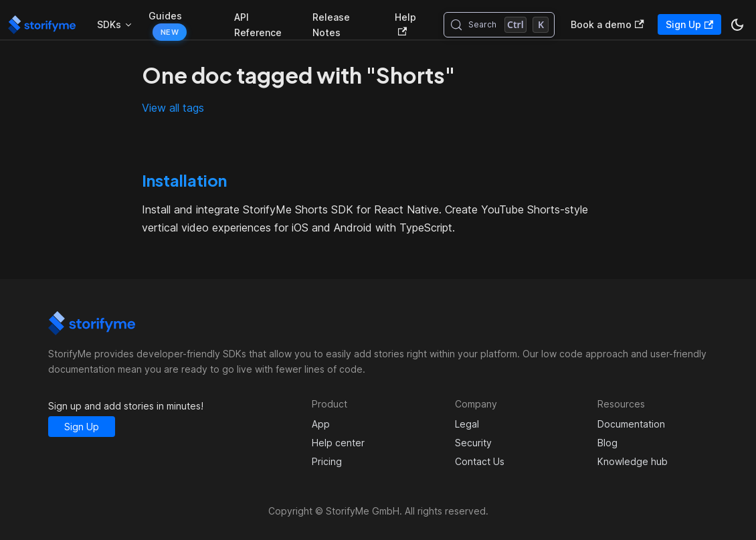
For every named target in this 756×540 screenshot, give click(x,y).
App (321, 424)
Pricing (327, 461)
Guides (165, 16)
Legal (467, 424)
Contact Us (480, 461)
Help (405, 24)
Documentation (631, 424)
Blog (607, 443)
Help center (338, 443)
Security (473, 443)
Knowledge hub (633, 461)
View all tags (173, 108)
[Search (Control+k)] (499, 25)
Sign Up (689, 24)
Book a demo (607, 24)
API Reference (258, 25)
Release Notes (331, 25)
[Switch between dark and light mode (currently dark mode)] (737, 25)
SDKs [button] (109, 24)
